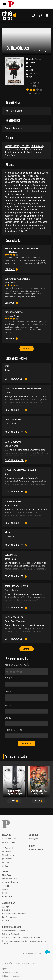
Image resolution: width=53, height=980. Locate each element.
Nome (8, 705)
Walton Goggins (35, 152)
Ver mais (27, 349)
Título (8, 678)
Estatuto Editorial (10, 879)
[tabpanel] (14, 784)
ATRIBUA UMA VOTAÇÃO (17, 665)
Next (47, 784)
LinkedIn (7, 859)
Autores (6, 886)
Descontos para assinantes (14, 914)
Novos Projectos (36, 849)
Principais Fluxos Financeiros (15, 931)
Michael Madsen (34, 149)
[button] (14, 801)
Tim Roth (25, 146)
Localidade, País (14, 730)
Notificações (9, 839)
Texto (8, 691)
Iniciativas (33, 846)
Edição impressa (9, 917)
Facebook (8, 848)
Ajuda (4, 969)
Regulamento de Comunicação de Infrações (21, 938)
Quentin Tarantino (13, 128)
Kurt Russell (37, 146)
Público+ (6, 893)
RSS (5, 866)
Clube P (5, 921)
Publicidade (7, 896)
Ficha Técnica (8, 875)
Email (8, 718)
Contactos (7, 889)
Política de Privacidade (11, 976)
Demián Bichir (12, 146)
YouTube (7, 862)
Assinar (5, 907)
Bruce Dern (10, 155)
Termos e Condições (10, 972)
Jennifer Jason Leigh (15, 152)
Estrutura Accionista (11, 934)
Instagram (8, 855)
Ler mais (11, 269)
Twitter (6, 852)
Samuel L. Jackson (14, 149)
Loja (31, 842)
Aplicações (33, 839)
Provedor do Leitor (10, 882)
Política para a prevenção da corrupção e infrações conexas (24, 942)
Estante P (6, 910)
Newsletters (9, 842)
